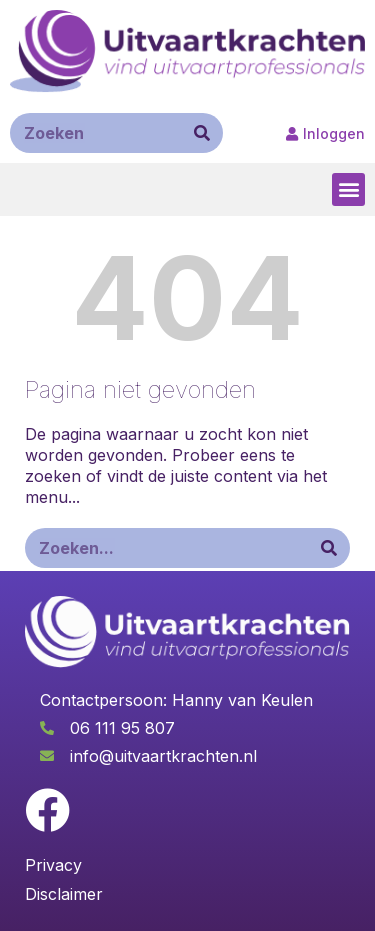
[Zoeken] (202, 133)
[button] (348, 189)
